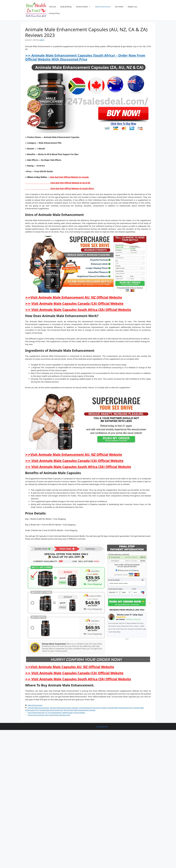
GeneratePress (102, 726)
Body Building (66, 7)
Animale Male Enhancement (38, 708)
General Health (84, 7)
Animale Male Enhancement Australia (64, 708)
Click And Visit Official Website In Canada (69, 177)
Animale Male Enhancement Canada (93, 708)
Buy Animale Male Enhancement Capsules (80, 710)
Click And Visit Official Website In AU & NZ (58, 183)
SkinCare (53, 7)
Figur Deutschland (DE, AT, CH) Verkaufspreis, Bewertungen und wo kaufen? (56, 713)
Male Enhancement (103, 7)
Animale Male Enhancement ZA (51, 710)
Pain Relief (119, 7)
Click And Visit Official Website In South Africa (60, 189)
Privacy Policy (54, 13)
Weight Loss (132, 7)
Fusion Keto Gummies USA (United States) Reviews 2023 (49, 715)
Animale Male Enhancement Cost (120, 708)
